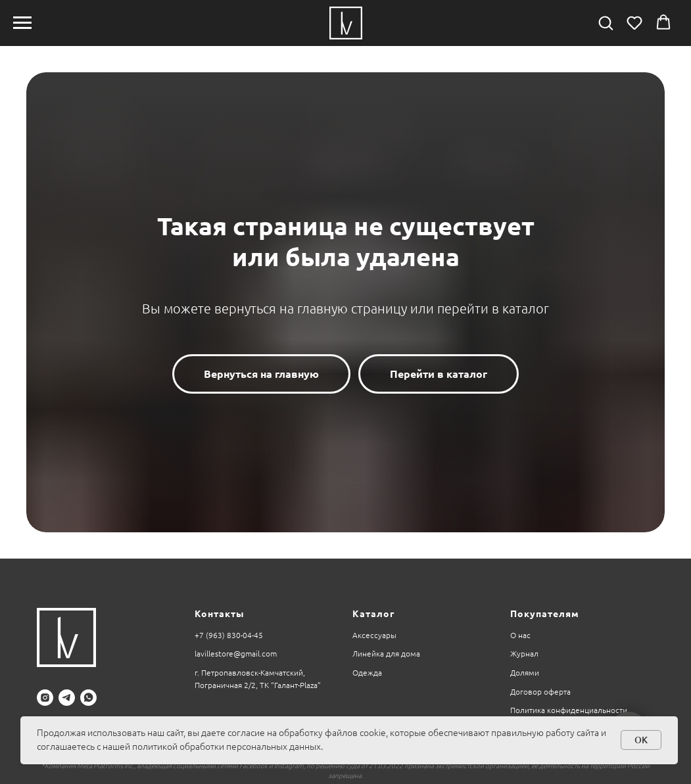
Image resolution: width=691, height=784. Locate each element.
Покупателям (545, 614)
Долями (525, 673)
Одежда (367, 673)
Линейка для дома (386, 654)
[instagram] (45, 698)
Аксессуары (374, 635)
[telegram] (67, 698)
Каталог (373, 614)
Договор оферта (540, 692)
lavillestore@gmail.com (236, 654)
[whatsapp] (88, 698)
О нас (520, 635)
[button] (606, 22)
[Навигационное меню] (22, 23)
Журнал (524, 654)
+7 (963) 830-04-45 (229, 635)
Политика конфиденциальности (569, 710)
